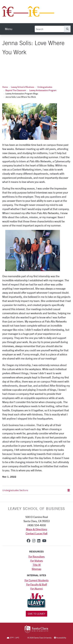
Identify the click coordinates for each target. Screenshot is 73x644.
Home (5, 87)
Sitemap (36, 569)
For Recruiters (37, 557)
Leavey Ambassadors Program (43, 90)
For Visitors (37, 561)
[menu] (9, 29)
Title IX (37, 565)
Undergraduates (45, 87)
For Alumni (36, 589)
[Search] (49, 29)
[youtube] (44, 541)
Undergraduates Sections (36, 490)
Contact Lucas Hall (36, 533)
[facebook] (29, 541)
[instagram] (34, 541)
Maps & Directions (36, 529)
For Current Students (37, 580)
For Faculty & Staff (37, 584)
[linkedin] (39, 541)
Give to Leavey (36, 614)
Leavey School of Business (23, 87)
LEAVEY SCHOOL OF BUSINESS (36, 509)
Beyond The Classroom (16, 90)
